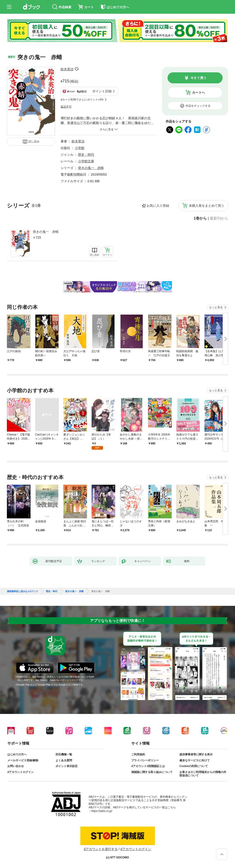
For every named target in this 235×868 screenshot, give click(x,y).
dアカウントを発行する (101, 849)
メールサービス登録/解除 (23, 760)
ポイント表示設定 (67, 766)
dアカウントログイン (21, 772)
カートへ (199, 93)
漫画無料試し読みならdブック (22, 591)
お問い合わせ (16, 766)
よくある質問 (64, 760)
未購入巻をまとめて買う (207, 206)
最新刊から (219, 218)
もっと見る (216, 307)
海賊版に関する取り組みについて (152, 772)
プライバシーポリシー (145, 760)
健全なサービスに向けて (195, 760)
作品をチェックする (198, 106)
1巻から (200, 218)
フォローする (77, 69)
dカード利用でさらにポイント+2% (82, 100)
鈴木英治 (67, 69)
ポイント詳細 (102, 91)
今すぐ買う (199, 78)
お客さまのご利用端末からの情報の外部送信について (203, 774)
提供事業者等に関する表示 (196, 754)
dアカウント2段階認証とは (148, 766)
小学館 (80, 148)
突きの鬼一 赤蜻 (46, 232)
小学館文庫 (86, 161)
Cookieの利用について (194, 766)
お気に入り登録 (158, 206)
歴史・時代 (86, 155)
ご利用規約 (138, 754)
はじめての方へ (17, 754)
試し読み (34, 141)
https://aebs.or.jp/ (102, 811)
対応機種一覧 (64, 754)
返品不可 (66, 107)
